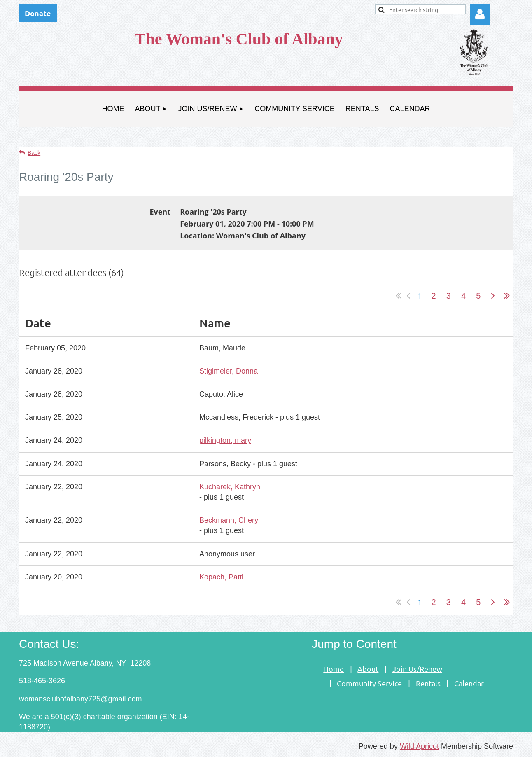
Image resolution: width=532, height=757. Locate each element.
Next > (493, 296)
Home (334, 669)
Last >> (507, 296)
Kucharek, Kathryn (230, 487)
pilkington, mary (225, 440)
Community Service (369, 683)
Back (34, 153)
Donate (38, 13)
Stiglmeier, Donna (229, 371)
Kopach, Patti (221, 577)
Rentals (428, 683)
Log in (480, 14)
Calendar (469, 683)
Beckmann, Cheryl (230, 520)
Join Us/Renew (417, 669)
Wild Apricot (419, 746)
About (368, 669)
